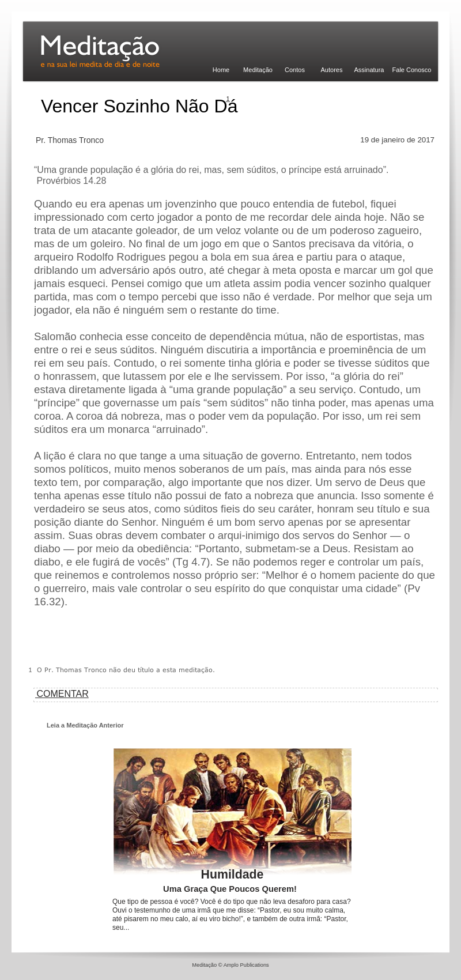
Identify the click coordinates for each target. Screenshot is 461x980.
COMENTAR (61, 694)
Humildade (233, 875)
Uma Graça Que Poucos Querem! (230, 889)
